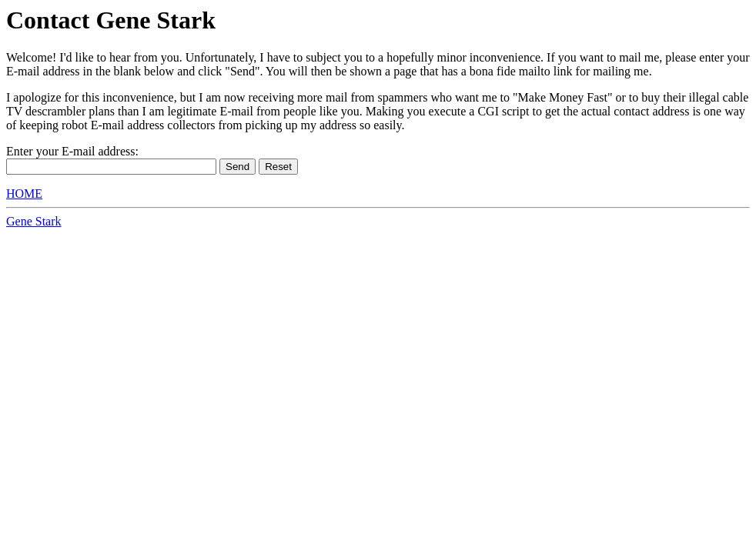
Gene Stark (34, 221)
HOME (24, 194)
